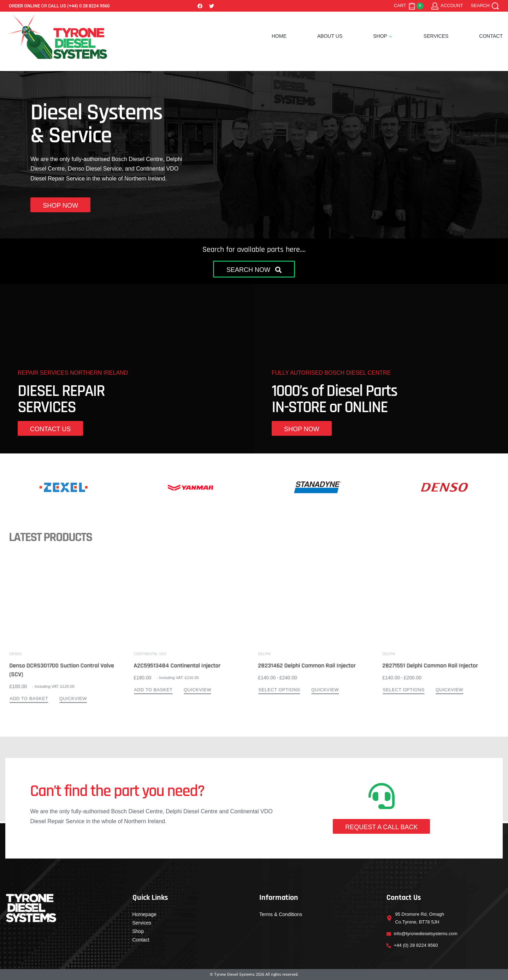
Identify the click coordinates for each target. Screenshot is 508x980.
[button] (254, 269)
